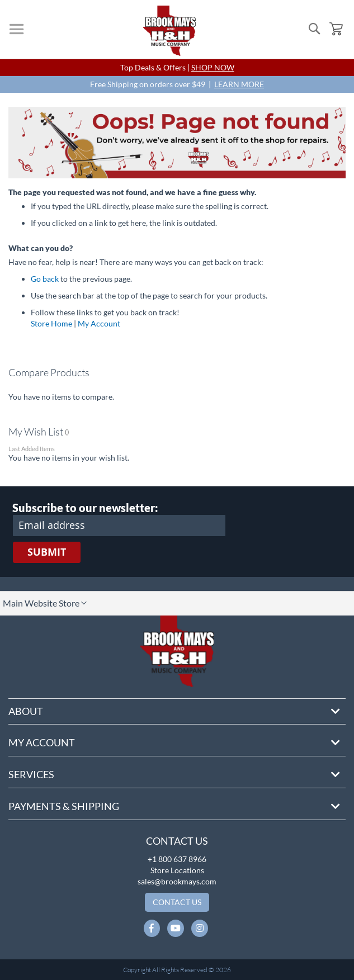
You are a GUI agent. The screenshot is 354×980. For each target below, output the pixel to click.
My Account (99, 323)
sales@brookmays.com (177, 881)
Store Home (51, 323)
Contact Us (177, 841)
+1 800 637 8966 (177, 859)
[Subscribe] (47, 552)
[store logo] (169, 31)
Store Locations (177, 870)
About (26, 711)
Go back (45, 279)
